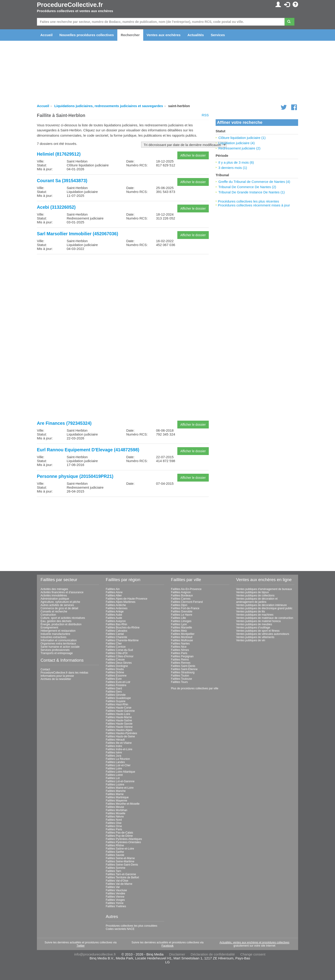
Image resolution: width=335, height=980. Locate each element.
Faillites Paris (114, 829)
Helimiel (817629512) (59, 154)
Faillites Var (113, 887)
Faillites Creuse (115, 660)
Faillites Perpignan (182, 656)
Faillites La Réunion (118, 759)
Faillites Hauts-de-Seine (120, 736)
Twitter (81, 946)
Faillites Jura (114, 756)
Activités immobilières (54, 596)
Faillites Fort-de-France (185, 608)
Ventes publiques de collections (255, 596)
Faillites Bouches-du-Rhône (123, 628)
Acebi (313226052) (56, 207)
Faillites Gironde (116, 695)
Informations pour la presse (57, 676)
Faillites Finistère (116, 685)
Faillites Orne (114, 826)
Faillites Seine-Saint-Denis (122, 865)
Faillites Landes (115, 762)
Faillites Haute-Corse (119, 708)
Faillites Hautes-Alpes (119, 730)
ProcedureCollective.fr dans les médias (64, 673)
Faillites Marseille (181, 628)
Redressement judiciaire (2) (239, 148)
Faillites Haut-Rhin (117, 704)
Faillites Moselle (116, 813)
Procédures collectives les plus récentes (249, 201)
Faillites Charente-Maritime (122, 640)
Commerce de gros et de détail (59, 608)
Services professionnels (55, 650)
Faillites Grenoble (182, 612)
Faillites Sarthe (115, 852)
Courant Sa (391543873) (62, 181)
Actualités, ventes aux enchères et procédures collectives (254, 942)
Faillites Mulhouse (182, 640)
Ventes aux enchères (164, 35)
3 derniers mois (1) (233, 168)
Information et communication (59, 640)
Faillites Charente (117, 637)
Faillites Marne (115, 794)
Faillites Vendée (116, 893)
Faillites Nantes (180, 644)
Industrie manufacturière (55, 634)
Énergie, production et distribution (61, 624)
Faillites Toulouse (181, 679)
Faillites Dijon (179, 605)
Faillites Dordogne (117, 666)
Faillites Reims (180, 660)
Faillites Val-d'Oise (117, 881)
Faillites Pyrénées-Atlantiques (124, 839)
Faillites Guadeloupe (118, 698)
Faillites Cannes (181, 599)
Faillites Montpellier (183, 634)
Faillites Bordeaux (182, 596)
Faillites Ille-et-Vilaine (119, 743)
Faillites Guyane (116, 701)
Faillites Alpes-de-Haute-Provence (127, 599)
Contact (45, 669)
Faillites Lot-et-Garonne (120, 781)
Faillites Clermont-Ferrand (187, 602)
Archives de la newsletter (56, 679)
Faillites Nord (114, 820)
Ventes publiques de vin (251, 640)
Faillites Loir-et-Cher (118, 765)
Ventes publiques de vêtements (255, 637)
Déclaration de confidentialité (213, 954)
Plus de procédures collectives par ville (195, 688)
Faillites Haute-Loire (118, 714)
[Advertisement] (123, 290)
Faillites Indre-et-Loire (119, 749)
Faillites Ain (113, 589)
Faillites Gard (114, 688)
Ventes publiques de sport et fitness (258, 631)
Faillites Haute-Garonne (120, 711)
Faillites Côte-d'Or (117, 653)
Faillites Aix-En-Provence (186, 589)
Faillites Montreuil (182, 637)
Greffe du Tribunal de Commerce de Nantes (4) (254, 182)
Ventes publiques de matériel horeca (258, 621)
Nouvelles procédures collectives (87, 35)
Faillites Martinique (117, 797)
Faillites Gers (114, 692)
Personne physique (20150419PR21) (75, 476)
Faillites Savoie (115, 855)
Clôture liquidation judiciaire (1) (242, 138)
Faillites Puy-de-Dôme (119, 836)
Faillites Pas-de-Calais (119, 833)
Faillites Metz (179, 631)
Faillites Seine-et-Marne (120, 858)
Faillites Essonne (116, 676)
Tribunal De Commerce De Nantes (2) (247, 187)
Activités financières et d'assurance (62, 592)
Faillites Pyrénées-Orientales (123, 842)
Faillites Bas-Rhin (117, 624)
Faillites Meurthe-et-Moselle (123, 804)
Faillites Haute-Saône (119, 720)
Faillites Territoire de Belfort (122, 877)
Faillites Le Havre (182, 615)
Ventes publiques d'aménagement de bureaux (264, 589)
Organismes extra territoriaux (58, 644)
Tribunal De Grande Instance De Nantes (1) (252, 192)
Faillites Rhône (115, 845)
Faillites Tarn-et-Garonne (121, 874)
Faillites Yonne (115, 903)
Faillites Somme (116, 868)
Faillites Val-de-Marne (119, 884)
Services (218, 35)
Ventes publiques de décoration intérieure (262, 605)
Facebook (168, 946)
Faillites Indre (114, 746)
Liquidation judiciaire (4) (236, 143)
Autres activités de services (57, 605)
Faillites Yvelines (116, 906)
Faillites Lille (178, 618)
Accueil (46, 35)
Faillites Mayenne (117, 801)
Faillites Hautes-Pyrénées (122, 733)
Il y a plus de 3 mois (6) (236, 162)
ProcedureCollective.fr (70, 5)
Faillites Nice (179, 647)
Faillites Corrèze (116, 647)
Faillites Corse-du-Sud (119, 650)
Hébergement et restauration (58, 631)
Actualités (196, 35)
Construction (48, 615)
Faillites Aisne (114, 592)
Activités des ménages (54, 589)
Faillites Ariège (115, 612)
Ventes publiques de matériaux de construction (265, 618)
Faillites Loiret (114, 775)
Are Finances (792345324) (64, 423)
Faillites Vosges (115, 900)
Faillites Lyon (179, 624)
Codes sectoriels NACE (120, 929)
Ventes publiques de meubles (254, 624)
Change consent (253, 954)
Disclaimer (177, 954)
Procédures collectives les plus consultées (132, 926)
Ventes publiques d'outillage (253, 628)
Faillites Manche (116, 791)
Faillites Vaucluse (116, 890)
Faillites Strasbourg (183, 672)
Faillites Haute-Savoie (119, 724)
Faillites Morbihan (117, 810)
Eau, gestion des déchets (56, 621)
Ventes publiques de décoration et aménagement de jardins (257, 600)
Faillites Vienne (115, 897)
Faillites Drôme (115, 672)
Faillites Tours (179, 682)
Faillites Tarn (114, 871)
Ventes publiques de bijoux (253, 592)
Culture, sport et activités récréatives (63, 618)
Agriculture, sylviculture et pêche (60, 602)
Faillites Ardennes (117, 608)
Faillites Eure (114, 679)
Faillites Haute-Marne (119, 717)
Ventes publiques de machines (255, 615)
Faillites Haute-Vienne (119, 727)
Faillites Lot (113, 778)
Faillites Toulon (180, 676)
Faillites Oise (114, 823)
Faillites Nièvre (115, 817)
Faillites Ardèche (116, 605)
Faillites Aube (114, 615)
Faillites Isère (114, 753)
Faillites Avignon (181, 592)
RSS (205, 115)
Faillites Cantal (115, 634)
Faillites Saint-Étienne (184, 669)
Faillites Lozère (115, 785)
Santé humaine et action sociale (60, 647)
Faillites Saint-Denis (183, 666)
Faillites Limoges (181, 621)
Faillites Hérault (115, 740)
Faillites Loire (114, 769)
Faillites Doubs (115, 669)
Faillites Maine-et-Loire (120, 788)
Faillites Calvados (117, 631)
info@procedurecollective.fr (95, 954)
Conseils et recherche (54, 612)
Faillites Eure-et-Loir (118, 682)
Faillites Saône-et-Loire (120, 849)
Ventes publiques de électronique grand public (264, 608)
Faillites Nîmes (180, 650)
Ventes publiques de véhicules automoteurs (263, 634)
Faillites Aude (114, 618)
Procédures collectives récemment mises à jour (254, 205)
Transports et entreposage (57, 653)
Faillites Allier (114, 596)
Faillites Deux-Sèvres (119, 663)
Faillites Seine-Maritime (120, 861)
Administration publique (55, 599)
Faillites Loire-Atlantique (121, 772)
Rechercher (130, 35)
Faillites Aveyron (116, 621)
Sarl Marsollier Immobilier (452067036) (77, 234)
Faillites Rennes (181, 663)
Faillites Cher (114, 644)
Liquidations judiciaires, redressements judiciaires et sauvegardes (109, 106)
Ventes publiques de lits (251, 612)
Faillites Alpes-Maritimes (121, 602)
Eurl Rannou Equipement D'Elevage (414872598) (88, 450)
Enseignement (49, 628)
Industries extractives (54, 637)
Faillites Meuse (115, 807)
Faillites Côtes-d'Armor (120, 656)
